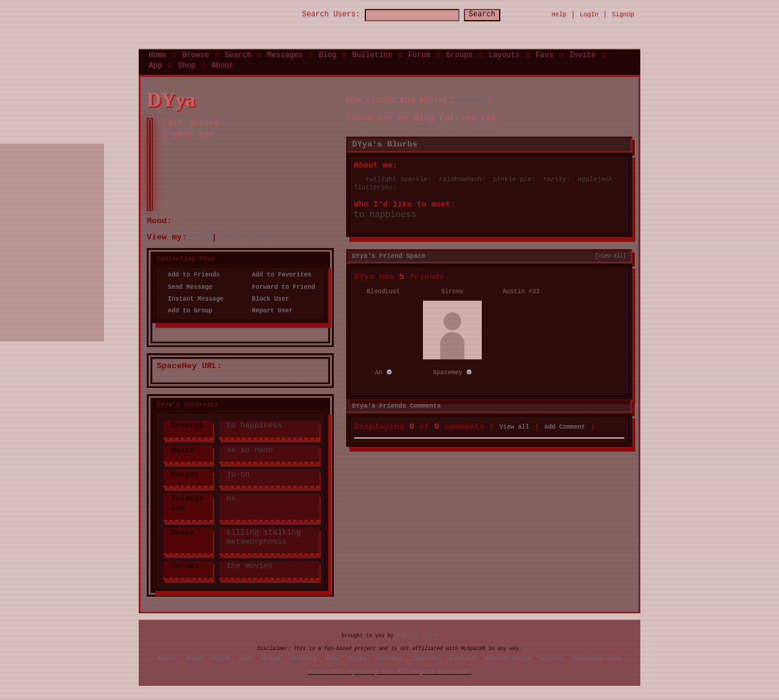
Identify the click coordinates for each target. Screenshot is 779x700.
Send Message (186, 285)
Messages (285, 54)
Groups (459, 54)
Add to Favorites (278, 274)
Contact (463, 657)
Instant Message (192, 297)
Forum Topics (244, 236)
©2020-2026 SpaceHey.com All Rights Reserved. (389, 672)
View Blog (471, 98)
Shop (187, 64)
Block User (267, 297)
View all (515, 424)
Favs (545, 54)
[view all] (611, 254)
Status (552, 657)
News (194, 657)
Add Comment (565, 424)
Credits (303, 657)
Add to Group (186, 309)
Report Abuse (508, 657)
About (222, 64)
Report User (269, 309)
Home (158, 54)
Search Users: (320, 14)
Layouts (504, 54)
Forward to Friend (280, 285)
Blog (327, 54)
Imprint (426, 657)
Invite (582, 54)
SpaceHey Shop (598, 657)
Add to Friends (190, 274)
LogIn (589, 14)
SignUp (623, 14)
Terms (357, 657)
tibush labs (417, 634)
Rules (220, 657)
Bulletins (372, 54)
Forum (419, 54)
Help (559, 14)
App (155, 64)
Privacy (390, 657)
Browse (195, 54)
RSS (333, 657)
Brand (271, 657)
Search (493, 14)
